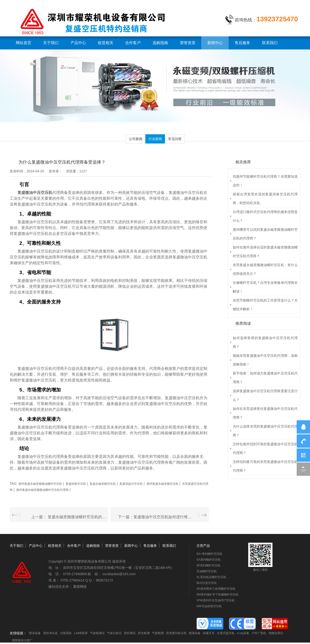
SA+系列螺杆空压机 (209, 554)
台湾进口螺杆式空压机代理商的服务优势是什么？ (265, 216)
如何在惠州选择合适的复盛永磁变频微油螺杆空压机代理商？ (265, 252)
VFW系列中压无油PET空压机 (216, 600)
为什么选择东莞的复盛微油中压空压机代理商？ (265, 431)
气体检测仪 (97, 633)
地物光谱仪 (276, 633)
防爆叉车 (209, 633)
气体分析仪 (114, 633)
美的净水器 (50, 633)
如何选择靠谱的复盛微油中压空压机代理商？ (265, 342)
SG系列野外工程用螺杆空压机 (216, 589)
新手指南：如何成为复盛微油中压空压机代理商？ (265, 378)
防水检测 (144, 633)
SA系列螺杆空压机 (209, 560)
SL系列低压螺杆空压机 (211, 577)
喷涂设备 (35, 633)
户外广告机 (259, 633)
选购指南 (160, 43)
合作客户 (133, 43)
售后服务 (242, 43)
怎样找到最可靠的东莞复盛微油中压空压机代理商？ (265, 466)
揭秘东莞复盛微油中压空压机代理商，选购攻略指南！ (265, 360)
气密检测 (158, 633)
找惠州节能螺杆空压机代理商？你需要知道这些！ (265, 181)
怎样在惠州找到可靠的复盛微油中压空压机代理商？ (265, 448)
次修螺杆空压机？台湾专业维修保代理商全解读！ (265, 287)
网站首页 (23, 43)
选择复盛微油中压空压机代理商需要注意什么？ (265, 395)
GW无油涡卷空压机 (209, 606)
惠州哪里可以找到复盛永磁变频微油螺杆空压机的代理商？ (265, 234)
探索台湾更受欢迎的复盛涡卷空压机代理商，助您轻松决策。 (265, 199)
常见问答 (175, 139)
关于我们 (51, 43)
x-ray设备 (243, 633)
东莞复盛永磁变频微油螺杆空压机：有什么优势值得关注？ (265, 269)
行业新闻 (155, 139)
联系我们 (270, 43)
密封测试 (130, 633)
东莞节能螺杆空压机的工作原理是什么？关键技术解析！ (265, 305)
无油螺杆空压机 (207, 571)
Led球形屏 (81, 633)
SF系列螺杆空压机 (208, 565)
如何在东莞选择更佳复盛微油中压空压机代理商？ (265, 413)
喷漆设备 (195, 633)
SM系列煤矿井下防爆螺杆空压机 (217, 595)
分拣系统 (66, 633)
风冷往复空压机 (207, 583)
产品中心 (78, 43)
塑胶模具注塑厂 (22, 640)
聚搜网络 (80, 587)
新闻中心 (215, 43)
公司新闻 (136, 139)
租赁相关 (106, 43)
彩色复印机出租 (176, 633)
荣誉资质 (188, 43)
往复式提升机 (226, 633)
